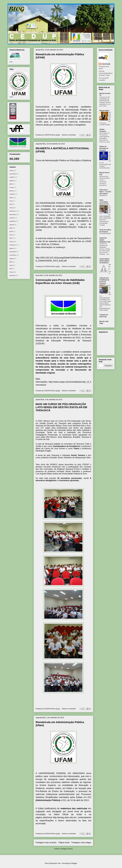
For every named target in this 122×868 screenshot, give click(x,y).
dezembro (13, 214)
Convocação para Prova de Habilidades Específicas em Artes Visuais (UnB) (60, 281)
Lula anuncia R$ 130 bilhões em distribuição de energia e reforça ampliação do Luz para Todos (105, 102)
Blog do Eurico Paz (104, 174)
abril (11, 204)
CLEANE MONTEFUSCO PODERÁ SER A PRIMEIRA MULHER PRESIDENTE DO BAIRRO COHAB (105, 215)
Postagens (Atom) (66, 849)
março (12, 170)
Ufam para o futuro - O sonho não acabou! (105, 192)
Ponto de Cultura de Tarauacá (105, 231)
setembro (13, 221)
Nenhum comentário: (69, 135)
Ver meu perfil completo (104, 79)
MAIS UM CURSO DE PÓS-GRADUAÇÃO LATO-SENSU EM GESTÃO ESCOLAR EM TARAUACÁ (61, 407)
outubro (12, 177)
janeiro (12, 191)
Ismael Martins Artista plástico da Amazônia (104, 261)
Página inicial (64, 843)
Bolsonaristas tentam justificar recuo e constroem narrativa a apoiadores (105, 181)
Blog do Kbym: (104, 111)
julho (11, 184)
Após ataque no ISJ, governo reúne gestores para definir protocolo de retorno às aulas (105, 137)
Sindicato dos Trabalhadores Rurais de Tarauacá (104, 281)
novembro (13, 174)
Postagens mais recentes (46, 843)
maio (11, 201)
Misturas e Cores (110, 269)
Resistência (103, 195)
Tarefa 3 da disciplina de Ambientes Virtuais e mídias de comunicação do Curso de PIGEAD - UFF (105, 249)
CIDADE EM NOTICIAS (104, 316)
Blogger (74, 863)
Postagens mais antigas (81, 843)
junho (11, 197)
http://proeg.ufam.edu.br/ (65, 817)
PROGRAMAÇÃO (105, 233)
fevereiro (13, 211)
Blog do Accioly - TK (105, 94)
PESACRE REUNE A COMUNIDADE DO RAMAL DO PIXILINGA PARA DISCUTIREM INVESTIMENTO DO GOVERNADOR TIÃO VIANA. (105, 298)
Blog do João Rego (104, 322)
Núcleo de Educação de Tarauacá (104, 148)
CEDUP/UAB (106, 64)
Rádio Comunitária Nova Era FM (104, 202)
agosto (12, 181)
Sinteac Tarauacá (103, 130)
